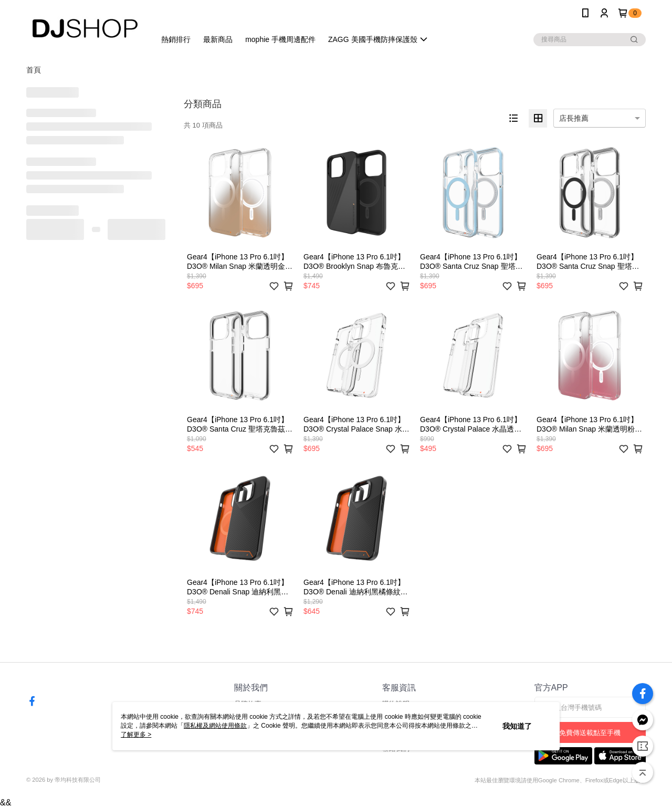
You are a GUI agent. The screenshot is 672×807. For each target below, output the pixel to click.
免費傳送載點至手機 (590, 733)
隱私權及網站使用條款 (215, 726)
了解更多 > (136, 735)
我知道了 (517, 726)
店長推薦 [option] (574, 118)
